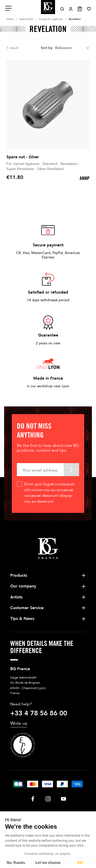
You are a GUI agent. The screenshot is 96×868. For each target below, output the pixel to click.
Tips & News (22, 619)
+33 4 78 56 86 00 (39, 713)
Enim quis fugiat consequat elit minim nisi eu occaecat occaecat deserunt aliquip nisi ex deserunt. (49, 493)
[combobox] (72, 48)
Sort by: (47, 48)
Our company (23, 586)
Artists (16, 597)
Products (19, 575)
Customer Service (27, 608)
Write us (19, 723)
